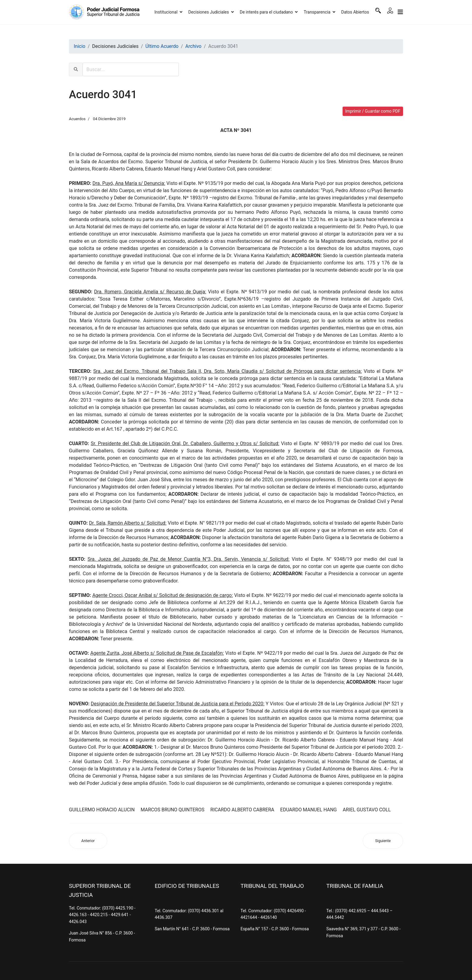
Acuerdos (77, 119)
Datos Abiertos (355, 12)
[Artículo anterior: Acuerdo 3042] (88, 841)
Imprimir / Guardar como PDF (373, 111)
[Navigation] (400, 12)
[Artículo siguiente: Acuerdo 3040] (383, 841)
